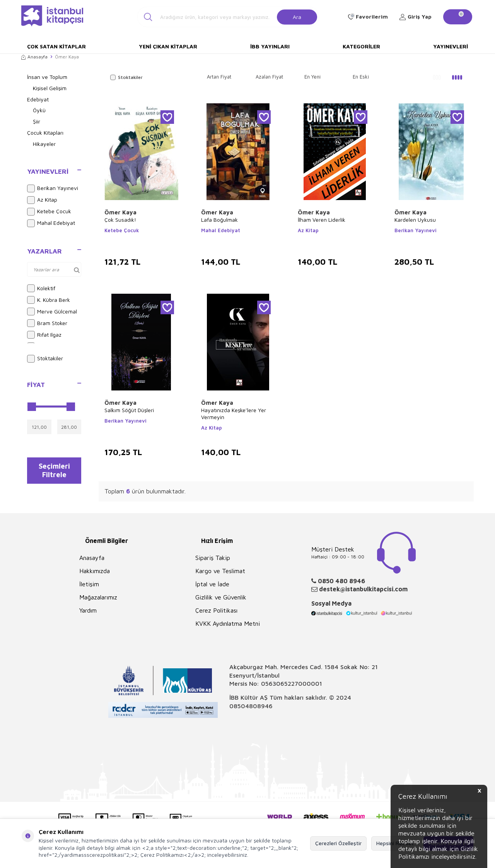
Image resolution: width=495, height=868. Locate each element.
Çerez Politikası (216, 610)
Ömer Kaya (120, 212)
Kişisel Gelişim (50, 88)
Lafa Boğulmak (219, 220)
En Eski (361, 77)
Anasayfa (34, 57)
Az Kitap (42, 200)
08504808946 (251, 706)
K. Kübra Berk (49, 300)
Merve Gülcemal (52, 312)
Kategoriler (361, 46)
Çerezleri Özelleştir (338, 843)
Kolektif (41, 288)
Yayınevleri (451, 46)
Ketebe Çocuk (49, 212)
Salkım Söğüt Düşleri (129, 410)
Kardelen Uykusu (415, 220)
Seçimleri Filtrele (54, 472)
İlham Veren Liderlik (322, 220)
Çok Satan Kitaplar (56, 46)
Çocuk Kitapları (45, 133)
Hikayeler (44, 144)
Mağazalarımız (98, 597)
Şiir (37, 121)
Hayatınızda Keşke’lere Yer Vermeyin (234, 413)
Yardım (88, 610)
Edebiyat (38, 99)
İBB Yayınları (270, 46)
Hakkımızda (95, 571)
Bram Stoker (47, 323)
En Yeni (312, 77)
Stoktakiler (45, 359)
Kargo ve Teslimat (220, 571)
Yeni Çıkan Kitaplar (168, 46)
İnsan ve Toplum (47, 77)
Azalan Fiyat (269, 77)
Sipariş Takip (213, 558)
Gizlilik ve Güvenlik (221, 597)
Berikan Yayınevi (53, 188)
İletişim (89, 584)
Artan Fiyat (219, 77)
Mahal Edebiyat (51, 223)
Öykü (39, 110)
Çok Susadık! (120, 220)
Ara (297, 16)
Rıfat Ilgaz (44, 335)
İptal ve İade (212, 584)
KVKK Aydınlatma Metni (228, 623)
